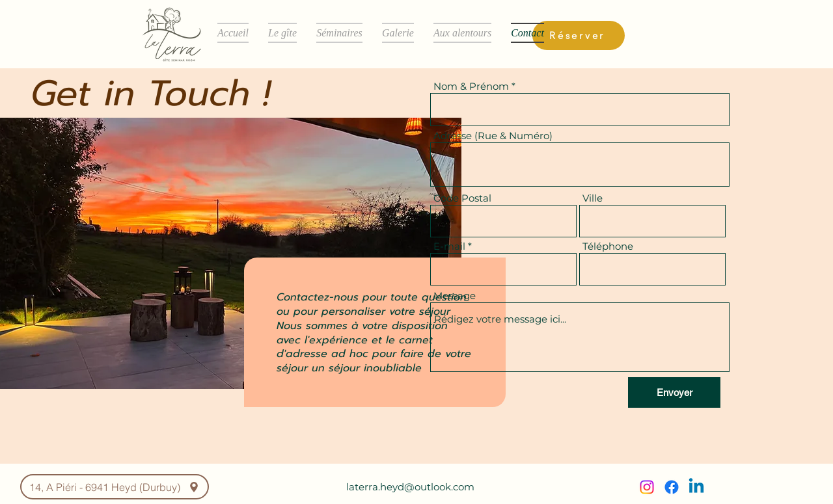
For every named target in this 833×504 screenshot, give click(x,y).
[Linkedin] (696, 487)
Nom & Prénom (471, 86)
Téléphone (608, 246)
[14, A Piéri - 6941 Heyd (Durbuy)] (115, 487)
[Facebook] (672, 487)
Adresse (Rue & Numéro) (493, 136)
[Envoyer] (674, 392)
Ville (593, 198)
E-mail (449, 246)
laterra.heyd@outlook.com (410, 487)
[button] (282, 33)
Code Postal (462, 198)
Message (455, 296)
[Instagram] (647, 487)
